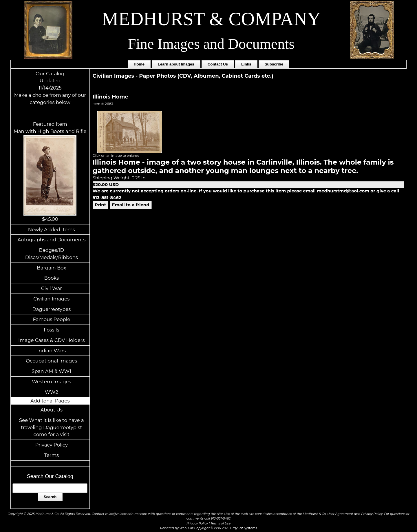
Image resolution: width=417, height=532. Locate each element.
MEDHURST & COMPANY (211, 19)
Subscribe (274, 64)
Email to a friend (131, 205)
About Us (52, 410)
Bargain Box (51, 268)
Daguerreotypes (51, 309)
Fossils (52, 330)
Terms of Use (221, 523)
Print (101, 205)
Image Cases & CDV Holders (52, 340)
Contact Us (218, 64)
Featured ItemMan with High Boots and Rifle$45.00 (50, 172)
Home (139, 64)
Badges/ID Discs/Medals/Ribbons (52, 254)
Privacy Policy (52, 445)
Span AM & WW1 (51, 371)
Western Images (51, 382)
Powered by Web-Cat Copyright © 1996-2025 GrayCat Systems (209, 528)
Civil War (52, 288)
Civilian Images (51, 299)
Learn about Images (176, 64)
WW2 (52, 392)
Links (246, 64)
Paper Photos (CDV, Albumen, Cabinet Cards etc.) (206, 76)
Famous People (51, 319)
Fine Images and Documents (211, 44)
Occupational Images (51, 361)
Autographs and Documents (51, 240)
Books (51, 278)
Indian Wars (51, 351)
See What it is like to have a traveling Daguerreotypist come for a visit (52, 427)
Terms (52, 455)
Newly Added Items (52, 229)
